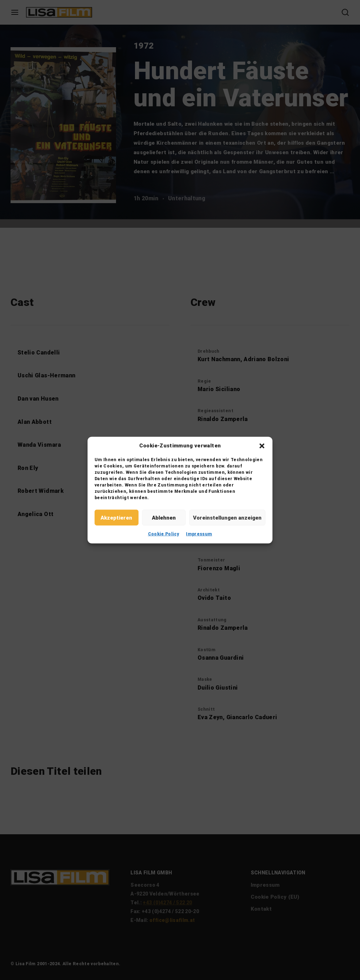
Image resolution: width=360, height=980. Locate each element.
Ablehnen (164, 517)
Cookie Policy (164, 534)
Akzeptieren (116, 517)
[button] (262, 446)
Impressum (199, 534)
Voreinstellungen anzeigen (227, 517)
